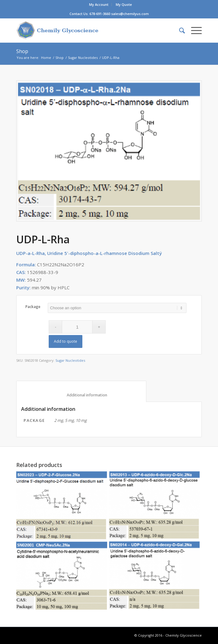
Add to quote (66, 341)
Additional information (81, 395)
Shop (22, 51)
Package (33, 307)
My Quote (124, 4)
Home (46, 58)
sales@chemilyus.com (130, 14)
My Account (99, 4)
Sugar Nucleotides (83, 58)
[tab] (81, 391)
